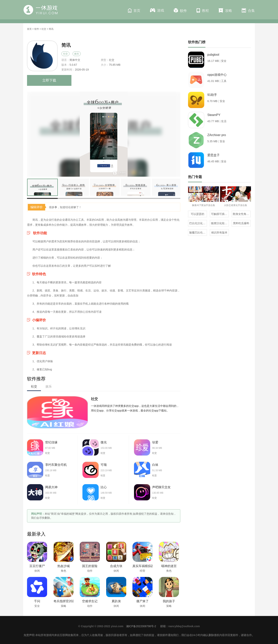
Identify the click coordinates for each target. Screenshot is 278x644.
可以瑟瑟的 (197, 214)
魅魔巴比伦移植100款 (198, 233)
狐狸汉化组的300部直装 (220, 223)
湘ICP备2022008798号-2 (141, 626)
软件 (180, 10)
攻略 (225, 10)
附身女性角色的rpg (242, 214)
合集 (248, 10)
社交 (44, 29)
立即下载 (49, 80)
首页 (134, 10)
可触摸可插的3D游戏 (220, 214)
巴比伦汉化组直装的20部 (198, 223)
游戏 (157, 10)
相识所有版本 (219, 233)
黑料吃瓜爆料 (241, 223)
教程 (203, 10)
